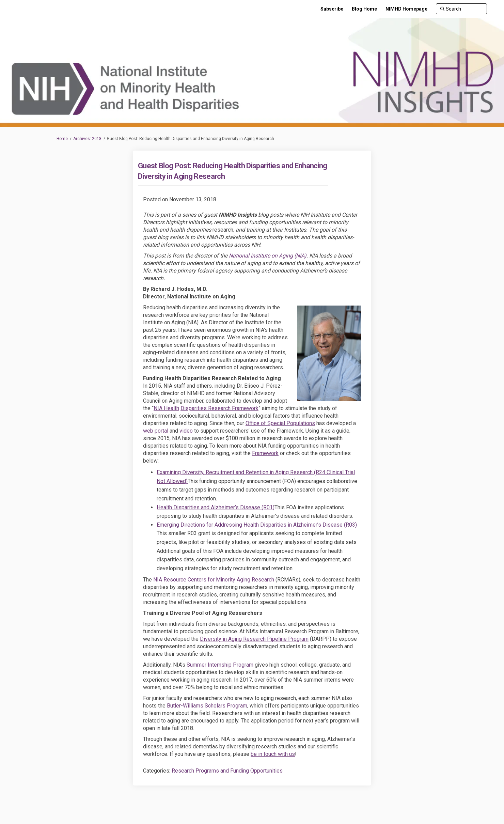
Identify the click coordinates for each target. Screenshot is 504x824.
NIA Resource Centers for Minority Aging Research (214, 580)
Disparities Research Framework (219, 408)
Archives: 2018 (87, 139)
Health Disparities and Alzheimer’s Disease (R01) (216, 507)
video (186, 431)
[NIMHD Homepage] (406, 9)
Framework (265, 453)
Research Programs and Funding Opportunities (227, 771)
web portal (156, 431)
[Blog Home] (364, 9)
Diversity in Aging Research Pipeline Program (254, 639)
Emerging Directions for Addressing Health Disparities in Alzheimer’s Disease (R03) (257, 525)
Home (62, 139)
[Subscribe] (332, 9)
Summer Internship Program (220, 665)
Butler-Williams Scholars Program (207, 706)
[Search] (461, 9)
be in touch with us (273, 754)
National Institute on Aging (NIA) (268, 256)
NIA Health (166, 408)
